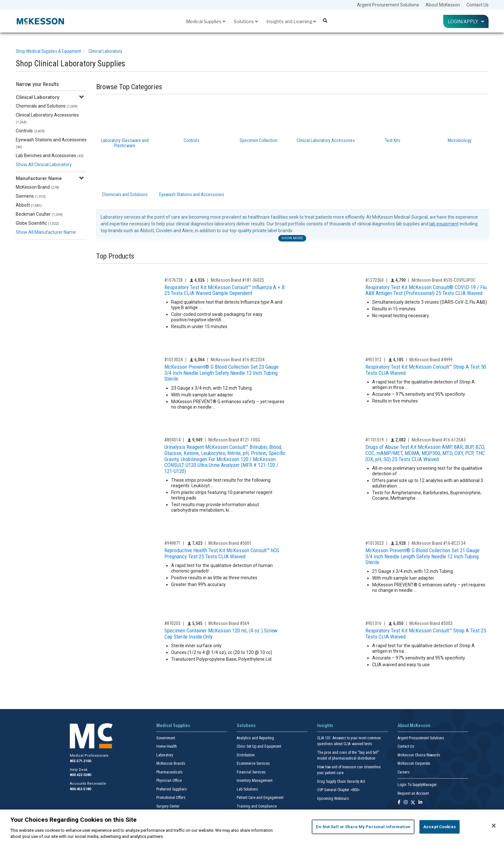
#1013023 (375, 543)
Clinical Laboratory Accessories (47, 118)
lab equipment (444, 224)
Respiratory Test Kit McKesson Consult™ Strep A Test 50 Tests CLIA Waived (426, 370)
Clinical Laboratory (105, 51)
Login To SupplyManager (417, 785)
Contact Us (477, 5)
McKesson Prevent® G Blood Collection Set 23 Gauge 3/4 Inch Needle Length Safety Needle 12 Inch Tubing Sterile (221, 373)
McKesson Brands (171, 763)
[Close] (494, 826)
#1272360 (375, 280)
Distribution (246, 755)
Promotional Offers (171, 798)
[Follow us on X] (413, 803)
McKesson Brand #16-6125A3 (439, 440)
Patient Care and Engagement (260, 798)
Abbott (29, 205)
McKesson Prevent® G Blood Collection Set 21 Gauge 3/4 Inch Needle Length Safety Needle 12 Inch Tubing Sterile (422, 556)
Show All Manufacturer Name (46, 232)
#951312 (373, 360)
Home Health (167, 746)
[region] (252, 826)
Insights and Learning (291, 21)
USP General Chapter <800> (339, 790)
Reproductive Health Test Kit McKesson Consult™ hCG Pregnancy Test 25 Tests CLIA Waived (222, 553)
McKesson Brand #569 (229, 623)
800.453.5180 (80, 789)
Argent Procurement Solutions (388, 5)
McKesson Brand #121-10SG (234, 440)
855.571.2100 (80, 761)
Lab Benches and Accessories (50, 156)
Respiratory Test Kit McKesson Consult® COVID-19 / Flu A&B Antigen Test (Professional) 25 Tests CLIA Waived (426, 290)
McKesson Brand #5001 (230, 543)
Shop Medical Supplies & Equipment (48, 51)
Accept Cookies (440, 827)
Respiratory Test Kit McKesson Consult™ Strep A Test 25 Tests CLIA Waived (426, 634)
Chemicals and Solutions (47, 106)
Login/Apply (466, 21)
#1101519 (375, 440)
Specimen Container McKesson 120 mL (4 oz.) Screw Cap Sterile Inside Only (221, 634)
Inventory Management (255, 781)
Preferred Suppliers (172, 789)
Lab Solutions (247, 789)
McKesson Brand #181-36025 (237, 280)
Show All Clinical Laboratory (44, 165)
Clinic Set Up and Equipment (259, 746)
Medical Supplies (206, 21)
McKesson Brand (37, 187)
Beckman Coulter (39, 214)
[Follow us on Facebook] (399, 803)
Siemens (31, 196)
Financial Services (251, 772)
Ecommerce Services (253, 763)
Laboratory (165, 755)
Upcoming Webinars (333, 799)
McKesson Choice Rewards (419, 755)
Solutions (246, 21)
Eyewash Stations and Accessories (51, 143)
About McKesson (443, 5)
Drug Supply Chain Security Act (341, 781)
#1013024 (174, 360)
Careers (404, 772)
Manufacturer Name (39, 178)
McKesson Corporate (414, 763)
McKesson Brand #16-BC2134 (439, 543)
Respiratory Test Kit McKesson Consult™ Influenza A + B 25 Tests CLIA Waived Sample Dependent (225, 290)
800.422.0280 (80, 775)
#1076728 (174, 280)
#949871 (172, 543)
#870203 (172, 623)
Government (166, 738)
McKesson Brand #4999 (431, 360)
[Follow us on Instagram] (406, 803)
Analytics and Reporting (255, 738)
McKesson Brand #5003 (431, 623)
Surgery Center (168, 806)
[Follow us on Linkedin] (420, 803)
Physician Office (169, 781)
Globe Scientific (37, 223)
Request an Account (413, 793)
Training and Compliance (257, 806)
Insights (325, 725)
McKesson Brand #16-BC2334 (238, 360)
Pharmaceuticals (170, 772)
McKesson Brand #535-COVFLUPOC (444, 280)
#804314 (172, 440)
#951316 (373, 623)
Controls (30, 131)
